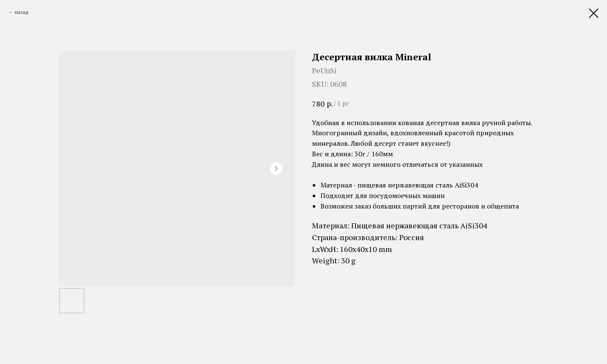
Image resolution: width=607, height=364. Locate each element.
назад (22, 12)
